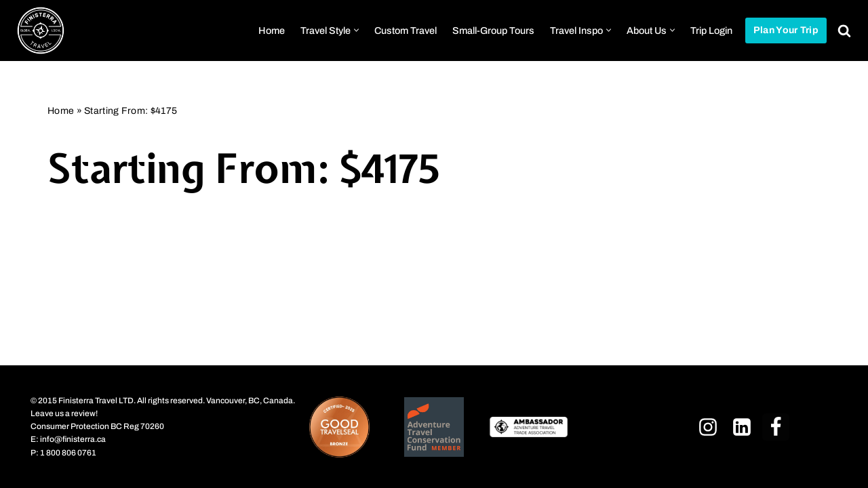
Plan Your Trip (786, 30)
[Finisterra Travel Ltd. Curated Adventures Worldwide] (41, 30)
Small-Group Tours (493, 30)
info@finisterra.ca (73, 439)
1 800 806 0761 (68, 452)
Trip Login (711, 30)
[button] (356, 30)
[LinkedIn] (742, 426)
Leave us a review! (64, 413)
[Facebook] (776, 426)
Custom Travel (406, 30)
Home (272, 30)
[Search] (844, 30)
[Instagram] (708, 426)
